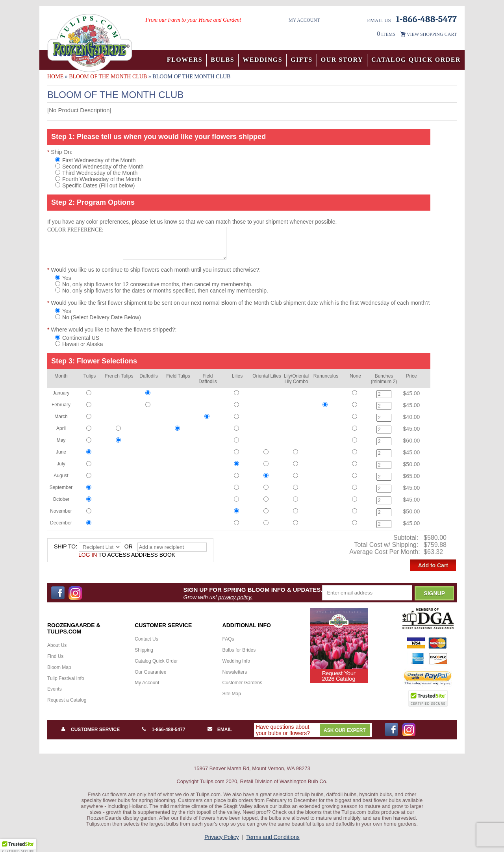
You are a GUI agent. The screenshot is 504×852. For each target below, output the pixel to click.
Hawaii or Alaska (79, 344)
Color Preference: (75, 230)
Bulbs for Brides (239, 650)
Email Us (379, 20)
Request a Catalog (67, 700)
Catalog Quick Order (416, 60)
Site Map (232, 694)
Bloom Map (59, 667)
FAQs (228, 639)
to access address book (127, 555)
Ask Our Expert (345, 730)
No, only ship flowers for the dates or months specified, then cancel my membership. (162, 291)
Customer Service (95, 730)
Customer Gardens (242, 683)
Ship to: (66, 546)
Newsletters (235, 672)
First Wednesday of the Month (95, 160)
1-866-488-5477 (168, 730)
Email (225, 730)
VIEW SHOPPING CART (432, 34)
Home (55, 77)
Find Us (55, 656)
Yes (63, 278)
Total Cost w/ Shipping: (387, 545)
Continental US (77, 338)
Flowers (185, 60)
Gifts (302, 60)
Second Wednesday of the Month (99, 167)
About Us (57, 645)
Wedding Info (236, 661)
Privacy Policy (221, 837)
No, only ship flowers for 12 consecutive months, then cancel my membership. (154, 284)
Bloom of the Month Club (108, 77)
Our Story (342, 60)
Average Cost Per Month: (385, 552)
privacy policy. (235, 597)
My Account (304, 20)
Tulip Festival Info (66, 678)
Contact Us (146, 639)
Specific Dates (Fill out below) (95, 185)
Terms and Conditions (273, 837)
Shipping (144, 650)
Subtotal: (407, 538)
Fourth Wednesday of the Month (98, 179)
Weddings (262, 60)
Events (55, 689)
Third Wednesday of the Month (96, 173)
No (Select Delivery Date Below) (98, 317)
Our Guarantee (150, 672)
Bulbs (222, 60)
